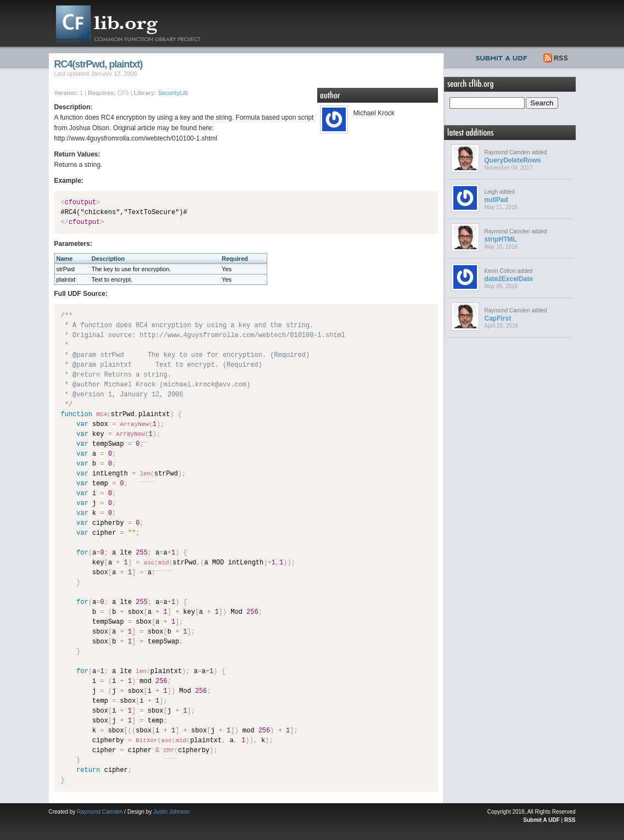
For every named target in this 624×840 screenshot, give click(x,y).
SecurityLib (173, 93)
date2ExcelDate (509, 279)
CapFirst (498, 318)
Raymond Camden (100, 812)
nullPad (496, 200)
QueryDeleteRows (513, 160)
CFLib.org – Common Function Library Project (137, 23)
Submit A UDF (541, 820)
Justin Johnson (172, 812)
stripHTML (501, 239)
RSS (556, 57)
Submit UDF (504, 57)
